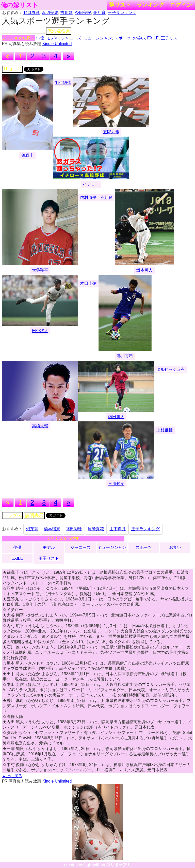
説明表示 (34, 516)
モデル (53, 38)
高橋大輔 (40, 426)
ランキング (151, 5)
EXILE (153, 38)
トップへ (12, 516)
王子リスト (171, 38)
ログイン (181, 5)
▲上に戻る (12, 776)
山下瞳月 (118, 529)
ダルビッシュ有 (171, 369)
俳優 (40, 38)
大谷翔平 (40, 270)
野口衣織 (31, 13)
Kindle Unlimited (57, 44)
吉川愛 (67, 13)
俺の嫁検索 (59, 31)
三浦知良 (116, 484)
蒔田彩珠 (74, 529)
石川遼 (107, 197)
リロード (12, 69)
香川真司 (125, 356)
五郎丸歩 (111, 132)
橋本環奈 (52, 529)
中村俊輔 (165, 430)
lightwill (92, 865)
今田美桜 (83, 13)
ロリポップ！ (118, 865)
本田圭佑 (88, 283)
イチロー (91, 184)
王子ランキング (122, 13)
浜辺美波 (50, 13)
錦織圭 (27, 155)
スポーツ (122, 38)
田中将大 (40, 331)
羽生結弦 (63, 83)
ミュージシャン (98, 38)
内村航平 (88, 197)
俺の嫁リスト (20, 5)
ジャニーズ (71, 38)
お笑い (139, 38)
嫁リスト (120, 5)
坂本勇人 (144, 270)
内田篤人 (116, 417)
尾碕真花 (96, 529)
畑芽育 (100, 13)
